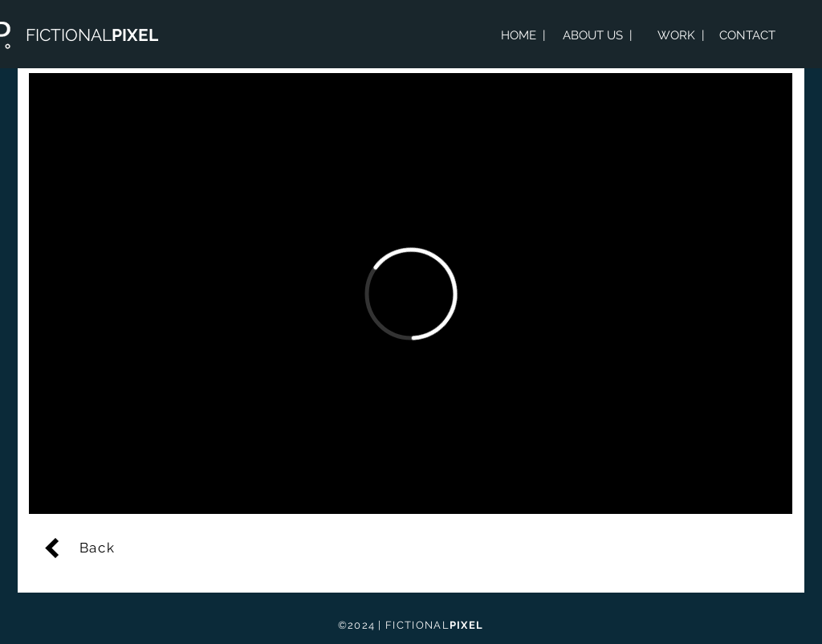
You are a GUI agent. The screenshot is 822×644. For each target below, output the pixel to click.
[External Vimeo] (411, 293)
